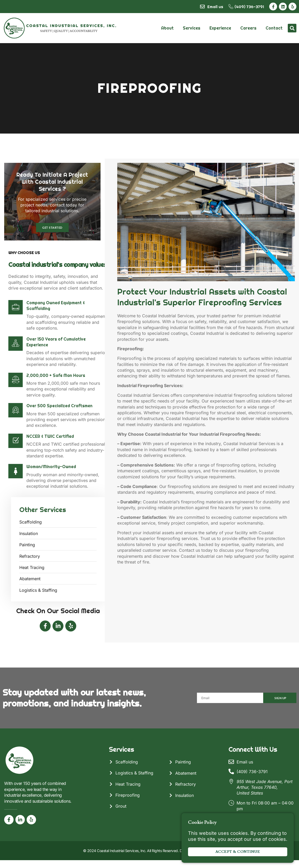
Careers (248, 28)
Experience (220, 28)
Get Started (52, 236)
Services (192, 28)
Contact (274, 28)
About (167, 28)
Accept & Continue (238, 852)
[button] (292, 28)
